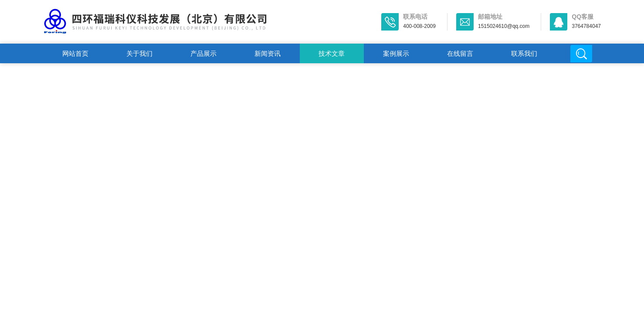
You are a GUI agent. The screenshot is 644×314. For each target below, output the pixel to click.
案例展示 (396, 53)
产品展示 (203, 53)
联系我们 (524, 53)
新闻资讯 (268, 53)
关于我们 (139, 53)
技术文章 (332, 53)
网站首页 (75, 53)
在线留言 (460, 53)
